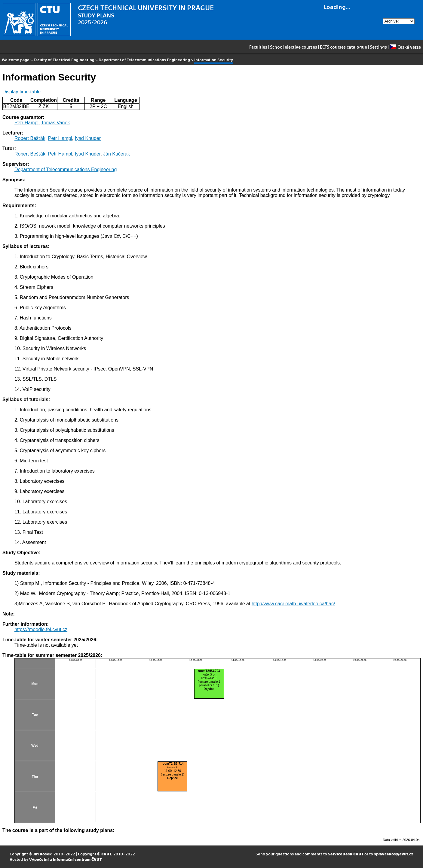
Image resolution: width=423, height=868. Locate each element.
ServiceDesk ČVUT (346, 854)
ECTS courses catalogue (343, 47)
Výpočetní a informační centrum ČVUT (65, 859)
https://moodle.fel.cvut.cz (41, 629)
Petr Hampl (26, 123)
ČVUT (106, 854)
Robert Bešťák (30, 138)
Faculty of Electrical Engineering (64, 60)
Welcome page (16, 60)
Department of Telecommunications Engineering (144, 60)
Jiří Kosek (42, 854)
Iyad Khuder (88, 138)
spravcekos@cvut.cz (394, 854)
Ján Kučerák (116, 154)
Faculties (258, 47)
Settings (378, 47)
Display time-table (21, 92)
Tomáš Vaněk (56, 123)
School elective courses (294, 47)
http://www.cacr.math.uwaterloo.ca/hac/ (293, 604)
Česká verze (405, 47)
